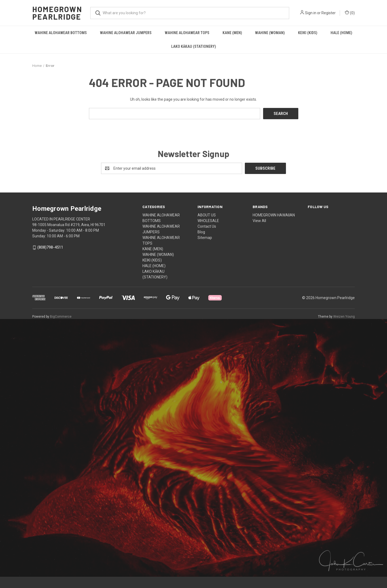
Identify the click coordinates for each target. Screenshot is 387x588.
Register (329, 13)
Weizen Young (344, 317)
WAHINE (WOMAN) (270, 33)
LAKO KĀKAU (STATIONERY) (194, 46)
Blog (201, 232)
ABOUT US (207, 215)
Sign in (311, 13)
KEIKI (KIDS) (308, 33)
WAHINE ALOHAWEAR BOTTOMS (61, 33)
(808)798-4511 (50, 248)
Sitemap (205, 238)
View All (259, 221)
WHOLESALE (208, 221)
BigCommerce (61, 317)
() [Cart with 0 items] (350, 13)
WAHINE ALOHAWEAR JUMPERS (126, 33)
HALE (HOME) (341, 33)
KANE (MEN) (232, 33)
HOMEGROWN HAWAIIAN (274, 215)
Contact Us (207, 226)
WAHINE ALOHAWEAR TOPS (187, 33)
